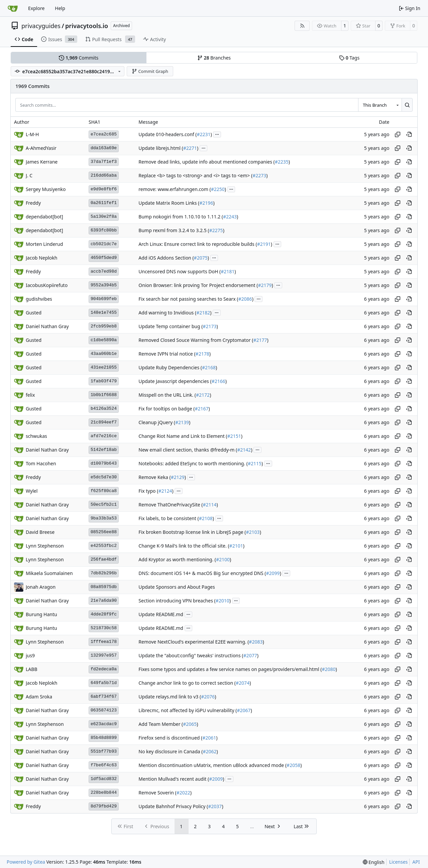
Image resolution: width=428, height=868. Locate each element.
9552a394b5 (104, 285)
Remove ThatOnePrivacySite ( (171, 505)
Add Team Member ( (161, 724)
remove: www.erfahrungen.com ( (175, 189)
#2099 (273, 573)
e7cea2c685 (104, 134)
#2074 (243, 683)
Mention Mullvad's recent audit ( (174, 779)
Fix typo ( (148, 491)
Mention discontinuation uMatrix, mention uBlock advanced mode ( (212, 765)
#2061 (209, 738)
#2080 (329, 669)
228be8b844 (104, 793)
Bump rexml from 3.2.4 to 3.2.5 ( (174, 230)
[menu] (374, 862)
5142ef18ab (104, 450)
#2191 (264, 244)
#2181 (228, 271)
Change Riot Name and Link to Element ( (183, 436)
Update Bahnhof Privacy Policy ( (173, 806)
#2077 (250, 655)
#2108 (206, 518)
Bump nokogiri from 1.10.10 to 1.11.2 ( (181, 217)
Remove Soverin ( (157, 793)
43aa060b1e (104, 354)
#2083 (256, 642)
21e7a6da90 (104, 601)
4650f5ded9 (104, 258)
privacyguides (41, 26)
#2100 (223, 559)
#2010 (223, 601)
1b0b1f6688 (104, 395)
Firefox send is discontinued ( (170, 738)
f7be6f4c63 (104, 765)
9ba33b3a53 (104, 518)
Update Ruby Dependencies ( (170, 367)
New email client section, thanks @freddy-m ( (188, 450)
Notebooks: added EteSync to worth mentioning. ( (193, 463)
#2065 (190, 724)
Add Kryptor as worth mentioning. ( (177, 559)
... (217, 134)
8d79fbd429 (104, 806)
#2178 (202, 354)
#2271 (190, 148)
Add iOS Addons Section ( (166, 258)
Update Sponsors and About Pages (177, 587)
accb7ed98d (104, 271)
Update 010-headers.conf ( (168, 134)
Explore (36, 8)
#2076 (208, 697)
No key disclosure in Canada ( (171, 751)
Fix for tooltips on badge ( (167, 409)
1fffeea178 (104, 642)
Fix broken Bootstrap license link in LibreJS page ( (192, 532)
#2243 (230, 217)
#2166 (219, 381)
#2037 (215, 806)
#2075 (201, 258)
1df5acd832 (104, 779)
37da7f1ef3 (104, 162)
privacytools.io (87, 26)
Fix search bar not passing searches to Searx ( (188, 299)
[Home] (13, 8)
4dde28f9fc (104, 614)
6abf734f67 (104, 697)
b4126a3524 (104, 409)
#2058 (293, 765)
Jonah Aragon (41, 587)
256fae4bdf (104, 559)
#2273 (259, 175)
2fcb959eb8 (104, 326)
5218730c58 (104, 628)
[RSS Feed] (302, 26)
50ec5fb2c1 (104, 505)
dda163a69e (104, 148)
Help (60, 8)
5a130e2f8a (104, 217)
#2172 (203, 395)
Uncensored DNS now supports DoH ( (180, 271)
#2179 (265, 285)
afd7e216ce (104, 436)
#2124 (165, 491)
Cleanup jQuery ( (157, 422)
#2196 (206, 203)
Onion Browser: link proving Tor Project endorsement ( (198, 285)
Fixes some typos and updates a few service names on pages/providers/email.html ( (230, 669)
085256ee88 (104, 532)
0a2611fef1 (104, 203)
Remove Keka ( (154, 477)
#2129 (178, 477)
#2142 (244, 450)
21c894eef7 (104, 422)
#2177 (260, 340)
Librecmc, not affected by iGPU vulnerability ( (188, 710)
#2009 (216, 779)
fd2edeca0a (104, 669)
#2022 (183, 793)
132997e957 (104, 655)
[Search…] (407, 105)
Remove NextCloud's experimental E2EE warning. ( (194, 642)
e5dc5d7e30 (104, 477)
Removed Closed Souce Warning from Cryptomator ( (196, 340)
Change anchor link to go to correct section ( (187, 683)
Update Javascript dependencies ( (175, 381)
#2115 (255, 463)
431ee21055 (104, 367)
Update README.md (161, 614)
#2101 (236, 546)
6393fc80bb (104, 230)
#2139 (182, 422)
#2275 (216, 230)
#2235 (282, 162)
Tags (349, 58)
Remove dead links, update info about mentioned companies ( (206, 162)
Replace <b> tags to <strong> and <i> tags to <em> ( (195, 175)
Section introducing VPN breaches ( (177, 601)
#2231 (203, 134)
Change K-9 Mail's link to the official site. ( (184, 546)
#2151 (234, 436)
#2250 (218, 189)
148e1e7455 (104, 313)
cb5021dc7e (104, 244)
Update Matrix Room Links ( (169, 203)
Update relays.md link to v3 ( (170, 697)
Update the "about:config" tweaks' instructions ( (191, 655)
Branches (214, 58)
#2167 (201, 409)
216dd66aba (104, 175)
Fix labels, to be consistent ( (169, 518)
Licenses (399, 862)
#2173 (209, 326)
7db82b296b (104, 573)
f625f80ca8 (104, 491)
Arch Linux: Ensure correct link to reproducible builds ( (198, 244)
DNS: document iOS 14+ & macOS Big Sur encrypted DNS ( (202, 573)
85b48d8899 (104, 738)
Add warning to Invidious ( (167, 313)
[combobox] (380, 105)
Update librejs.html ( (161, 148)
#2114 (210, 505)
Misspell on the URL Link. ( (167, 395)
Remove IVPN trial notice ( (167, 354)
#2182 (203, 313)
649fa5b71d (104, 683)
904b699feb (104, 299)
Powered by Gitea (26, 862)
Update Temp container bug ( (171, 326)
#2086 (245, 299)
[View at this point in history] (409, 134)
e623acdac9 (104, 724)
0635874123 (104, 710)
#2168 (209, 367)
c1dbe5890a (104, 340)
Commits (79, 58)
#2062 (210, 751)
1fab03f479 (104, 381)
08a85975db (104, 587)
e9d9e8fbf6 (104, 189)
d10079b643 (104, 463)
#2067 (244, 710)
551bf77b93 (104, 751)
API (416, 862)
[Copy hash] (398, 134)
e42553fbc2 (104, 546)
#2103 (253, 532)
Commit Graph (150, 71)
